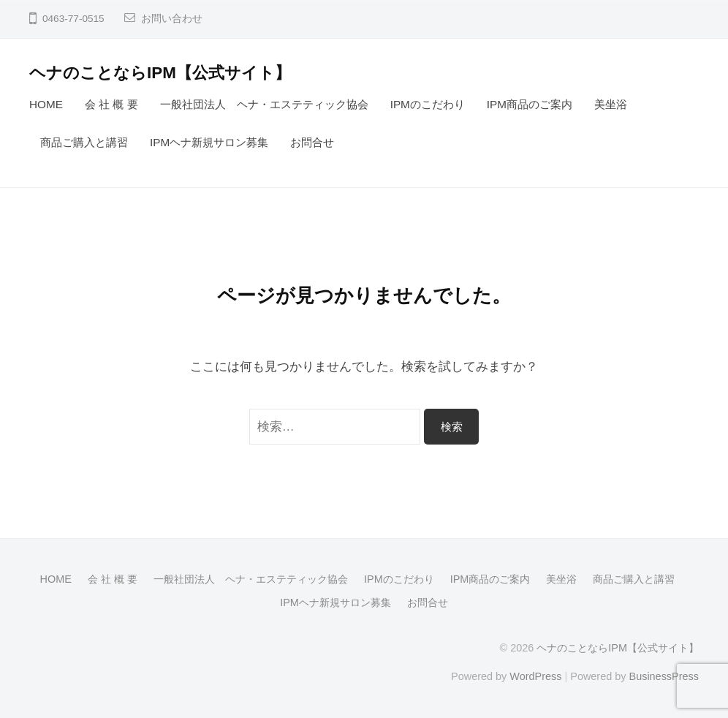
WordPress (535, 676)
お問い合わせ (172, 19)
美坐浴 (611, 104)
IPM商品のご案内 (530, 104)
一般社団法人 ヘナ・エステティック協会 (264, 104)
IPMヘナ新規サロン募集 (209, 142)
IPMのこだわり (428, 104)
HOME (46, 104)
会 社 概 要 (111, 104)
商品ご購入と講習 (84, 142)
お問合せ (312, 142)
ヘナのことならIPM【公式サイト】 (160, 73)
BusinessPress (664, 676)
